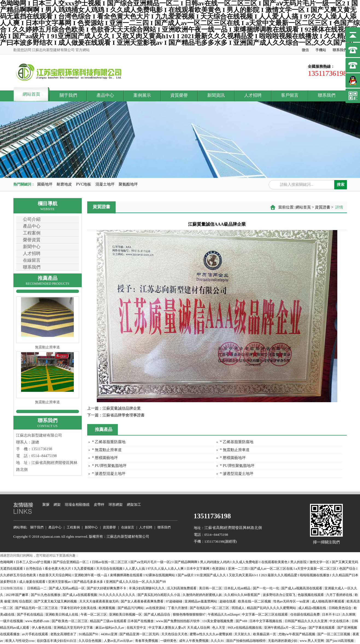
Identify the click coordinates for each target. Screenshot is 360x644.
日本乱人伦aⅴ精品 (238, 588)
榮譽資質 (32, 240)
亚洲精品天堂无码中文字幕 (74, 628)
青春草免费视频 (147, 641)
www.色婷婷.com (38, 621)
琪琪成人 (238, 608)
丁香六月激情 (178, 608)
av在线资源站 (156, 608)
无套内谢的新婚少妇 (283, 641)
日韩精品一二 (37, 588)
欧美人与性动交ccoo (21, 641)
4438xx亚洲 (109, 634)
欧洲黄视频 (107, 608)
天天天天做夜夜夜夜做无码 (99, 601)
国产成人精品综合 (158, 614)
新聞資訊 (216, 95)
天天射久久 (243, 634)
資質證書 (323, 207)
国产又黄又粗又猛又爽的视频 (56, 601)
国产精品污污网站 (131, 608)
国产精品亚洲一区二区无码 (140, 634)
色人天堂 (219, 628)
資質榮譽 (179, 95)
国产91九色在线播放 (46, 595)
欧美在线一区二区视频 (255, 601)
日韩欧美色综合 (340, 608)
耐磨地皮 (64, 184)
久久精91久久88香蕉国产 (243, 595)
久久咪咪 (349, 614)
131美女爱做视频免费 (218, 621)
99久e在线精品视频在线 (245, 628)
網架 (57, 505)
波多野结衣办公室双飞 (279, 595)
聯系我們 (340, 50)
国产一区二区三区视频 (334, 634)
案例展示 (142, 95)
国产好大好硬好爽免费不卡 (107, 588)
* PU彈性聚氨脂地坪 (109, 466)
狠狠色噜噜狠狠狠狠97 (190, 614)
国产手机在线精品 (30, 614)
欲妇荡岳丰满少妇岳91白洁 (57, 641)
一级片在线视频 (12, 621)
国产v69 (242, 621)
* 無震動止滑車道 (107, 450)
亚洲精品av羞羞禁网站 (201, 601)
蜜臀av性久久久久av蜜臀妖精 (211, 634)
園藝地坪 (45, 184)
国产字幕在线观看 (322, 628)
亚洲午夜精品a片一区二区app (286, 628)
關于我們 (68, 95)
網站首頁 (31, 94)
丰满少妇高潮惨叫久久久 (147, 588)
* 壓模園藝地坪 (105, 458)
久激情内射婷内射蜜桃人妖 (203, 595)
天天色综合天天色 (175, 634)
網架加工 (134, 505)
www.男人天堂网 (312, 641)
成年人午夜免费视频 (194, 641)
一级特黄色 (169, 641)
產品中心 (105, 95)
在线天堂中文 (137, 628)
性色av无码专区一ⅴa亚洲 (292, 601)
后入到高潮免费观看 (182, 588)
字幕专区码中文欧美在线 (79, 608)
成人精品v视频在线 (313, 608)
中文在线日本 (340, 621)
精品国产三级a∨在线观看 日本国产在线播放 (122, 621)
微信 (305, 50)
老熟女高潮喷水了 (64, 634)
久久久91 (218, 641)
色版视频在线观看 (311, 595)
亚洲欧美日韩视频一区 (126, 614)
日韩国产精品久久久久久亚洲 (306, 621)
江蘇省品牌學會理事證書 (116, 415)
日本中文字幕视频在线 (266, 621)
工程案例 (32, 233)
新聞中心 (32, 247)
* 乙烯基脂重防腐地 (109, 442)
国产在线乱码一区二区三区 (210, 608)
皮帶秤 (99, 505)
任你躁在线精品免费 (305, 614)
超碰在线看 (228, 601)
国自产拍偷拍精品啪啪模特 (246, 641)
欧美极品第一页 (265, 634)
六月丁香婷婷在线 (340, 595)
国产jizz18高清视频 (340, 641)
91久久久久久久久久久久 (118, 595)
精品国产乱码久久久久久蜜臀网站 (272, 608)
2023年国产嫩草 (17, 595)
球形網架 (116, 505)
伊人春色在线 (42, 628)
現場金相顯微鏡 (77, 505)
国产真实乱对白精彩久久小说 (159, 595)
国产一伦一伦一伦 (266, 588)
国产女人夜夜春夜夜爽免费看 (143, 601)
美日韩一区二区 (211, 588)
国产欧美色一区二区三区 (70, 621)
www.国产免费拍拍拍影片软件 (178, 621)
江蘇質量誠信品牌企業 (114, 408)
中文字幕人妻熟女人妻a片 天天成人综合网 (179, 628)
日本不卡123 (331, 614)
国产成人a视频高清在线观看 (302, 588)
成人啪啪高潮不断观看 (328, 601)
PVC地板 (84, 184)
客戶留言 (290, 95)
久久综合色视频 (90, 641)
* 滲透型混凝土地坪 (109, 474)
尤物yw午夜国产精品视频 (297, 634)
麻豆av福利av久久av (110, 628)
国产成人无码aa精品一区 (67, 588)
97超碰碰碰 (175, 601)
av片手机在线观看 (35, 634)
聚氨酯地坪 (128, 184)
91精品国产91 (89, 634)
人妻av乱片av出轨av (119, 641)
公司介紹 (32, 219)
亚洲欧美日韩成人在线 (62, 614)
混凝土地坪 (105, 184)
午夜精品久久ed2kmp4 (224, 614)
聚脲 (46, 505)
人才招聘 (253, 95)
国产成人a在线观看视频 (80, 595)
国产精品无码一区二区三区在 (37, 608)
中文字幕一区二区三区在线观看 (265, 614)
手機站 (321, 50)
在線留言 (32, 260)
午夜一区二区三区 (94, 614)
